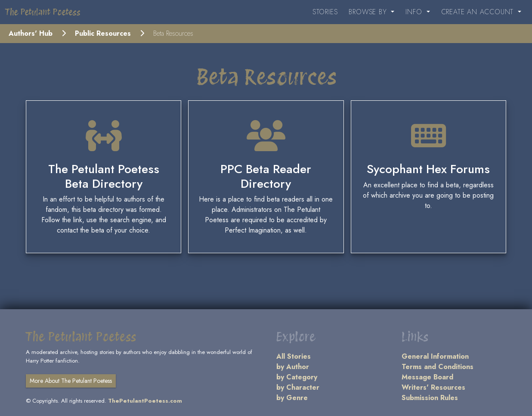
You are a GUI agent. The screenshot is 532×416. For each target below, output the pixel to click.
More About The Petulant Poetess (71, 381)
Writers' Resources (433, 387)
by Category (297, 377)
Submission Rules (430, 398)
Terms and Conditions (438, 367)
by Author (293, 367)
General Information (435, 356)
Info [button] (415, 12)
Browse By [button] (369, 12)
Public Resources (103, 33)
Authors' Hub (31, 33)
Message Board (427, 377)
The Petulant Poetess (43, 12)
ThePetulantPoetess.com (145, 401)
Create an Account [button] (479, 12)
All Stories (294, 356)
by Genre (292, 398)
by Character (298, 387)
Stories (325, 12)
